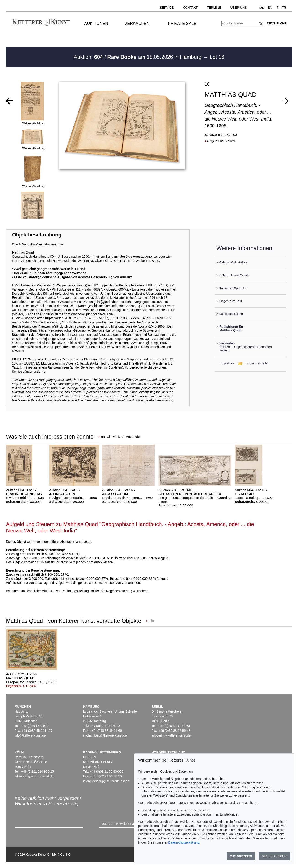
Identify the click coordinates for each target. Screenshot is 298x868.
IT (277, 8)
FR (284, 8)
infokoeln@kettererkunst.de (34, 776)
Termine (214, 8)
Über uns (238, 8)
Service (167, 8)
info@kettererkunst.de (30, 735)
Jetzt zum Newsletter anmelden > (125, 824)
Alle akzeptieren (274, 856)
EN (270, 8)
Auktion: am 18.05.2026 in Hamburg (138, 57)
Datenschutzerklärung (184, 842)
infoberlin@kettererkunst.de (171, 735)
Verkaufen (137, 24)
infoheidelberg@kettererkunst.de (106, 781)
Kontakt (190, 8)
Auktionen (96, 24)
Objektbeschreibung (37, 235)
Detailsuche (277, 24)
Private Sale (182, 24)
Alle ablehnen (241, 856)
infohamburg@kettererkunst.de (105, 735)
